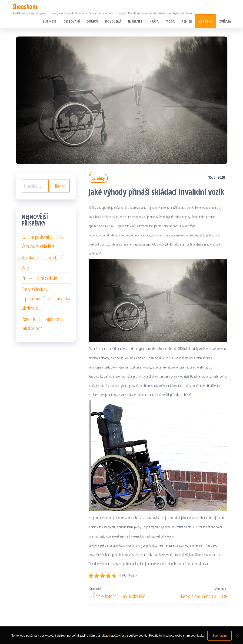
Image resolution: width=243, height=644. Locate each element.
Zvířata (225, 21)
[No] (237, 636)
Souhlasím (219, 636)
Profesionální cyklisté (39, 278)
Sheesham (25, 7)
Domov (92, 21)
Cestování (72, 21)
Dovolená (113, 21)
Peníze (187, 21)
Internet (135, 21)
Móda (170, 21)
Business (50, 21)
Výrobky (206, 21)
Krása (154, 21)
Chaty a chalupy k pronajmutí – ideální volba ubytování (46, 298)
